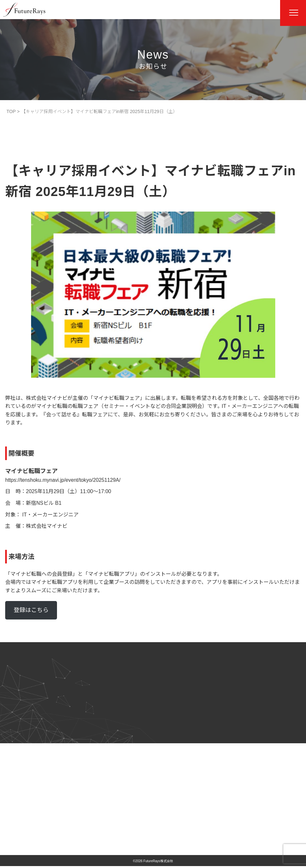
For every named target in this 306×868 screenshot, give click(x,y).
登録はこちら (31, 610)
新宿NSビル (40, 503)
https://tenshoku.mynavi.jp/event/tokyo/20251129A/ (64, 480)
